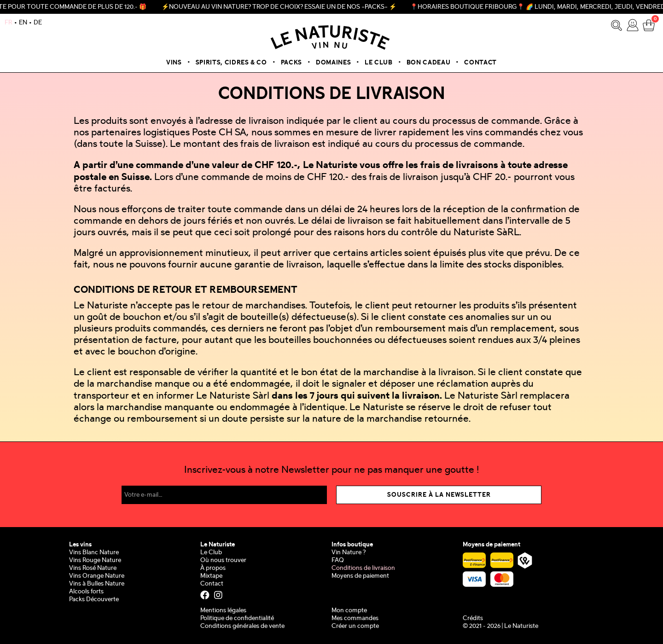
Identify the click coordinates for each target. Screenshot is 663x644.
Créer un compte (355, 626)
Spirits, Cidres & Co (231, 63)
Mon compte (349, 611)
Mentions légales (223, 611)
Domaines (333, 63)
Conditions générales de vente (242, 626)
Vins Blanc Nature (94, 553)
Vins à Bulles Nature (97, 584)
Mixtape (211, 576)
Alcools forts (86, 592)
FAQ (338, 560)
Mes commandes (355, 618)
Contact (480, 63)
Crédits (473, 618)
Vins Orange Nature (97, 576)
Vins (174, 63)
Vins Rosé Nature (93, 568)
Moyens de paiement (360, 576)
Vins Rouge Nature (95, 560)
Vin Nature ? (349, 553)
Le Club (379, 63)
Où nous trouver (223, 560)
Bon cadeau (429, 63)
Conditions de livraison (363, 568)
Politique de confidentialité (237, 618)
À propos (213, 568)
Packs (291, 63)
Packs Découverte (94, 600)
